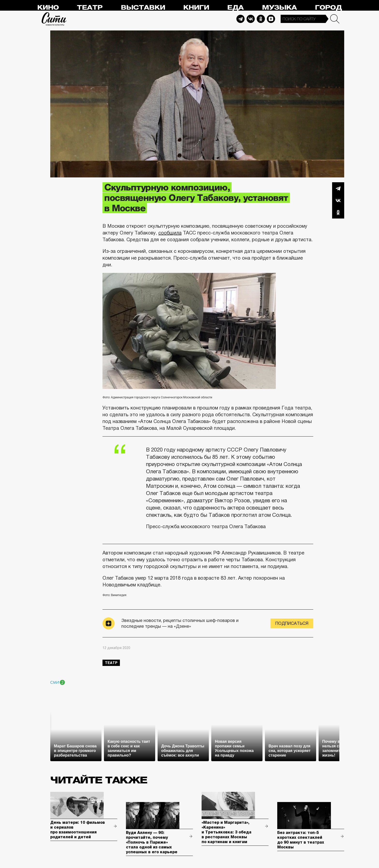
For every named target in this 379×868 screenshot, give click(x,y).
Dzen (271, 19)
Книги (196, 8)
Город (328, 8)
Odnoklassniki (261, 19)
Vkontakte (251, 19)
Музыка (279, 8)
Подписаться (292, 623)
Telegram (241, 19)
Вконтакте (338, 200)
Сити (54, 19)
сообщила (170, 233)
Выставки (143, 8)
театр (111, 663)
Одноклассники (338, 212)
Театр (90, 8)
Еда (235, 8)
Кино (48, 8)
